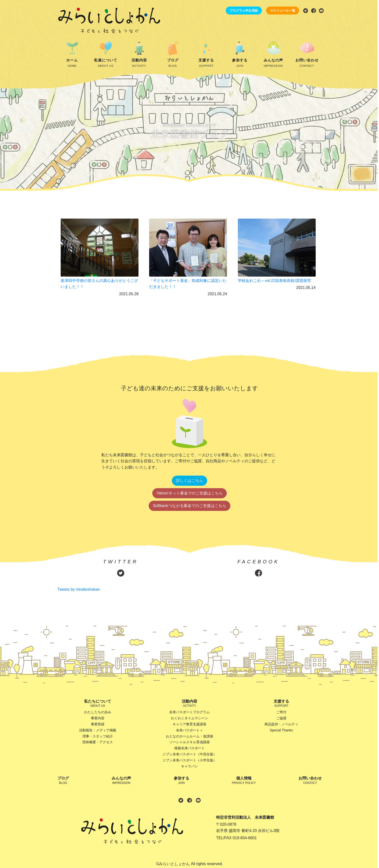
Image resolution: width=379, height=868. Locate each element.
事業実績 (98, 724)
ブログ (173, 63)
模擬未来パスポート (189, 748)
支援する (206, 63)
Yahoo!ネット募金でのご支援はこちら (189, 493)
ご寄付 (281, 712)
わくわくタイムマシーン (189, 718)
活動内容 (139, 63)
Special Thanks (281, 730)
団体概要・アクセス (98, 742)
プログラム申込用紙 (244, 11)
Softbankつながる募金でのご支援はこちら (189, 506)
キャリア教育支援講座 (189, 724)
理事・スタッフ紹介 (98, 736)
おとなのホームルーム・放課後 (189, 736)
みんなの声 (273, 63)
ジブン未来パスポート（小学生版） (189, 760)
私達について (106, 63)
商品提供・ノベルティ (281, 724)
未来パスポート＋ (189, 730)
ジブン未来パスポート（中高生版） (189, 754)
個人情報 (244, 781)
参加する (240, 63)
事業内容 (98, 718)
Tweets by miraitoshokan (79, 589)
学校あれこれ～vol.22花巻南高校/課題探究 (274, 281)
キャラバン (189, 766)
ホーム (72, 63)
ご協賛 (281, 718)
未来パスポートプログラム (189, 712)
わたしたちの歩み (98, 712)
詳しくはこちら (189, 481)
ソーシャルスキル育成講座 (189, 742)
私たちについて (98, 704)
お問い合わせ (307, 63)
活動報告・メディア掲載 (98, 730)
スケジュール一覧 (283, 11)
